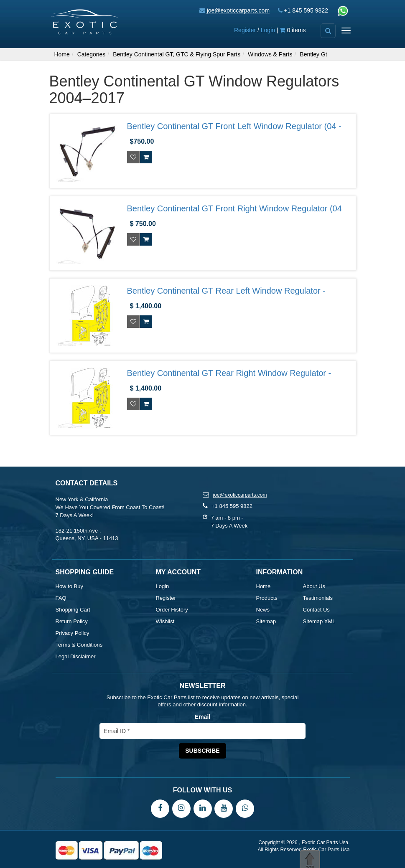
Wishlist (165, 621)
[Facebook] (160, 808)
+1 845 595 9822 (306, 10)
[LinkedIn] (203, 808)
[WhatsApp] (245, 808)
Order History (172, 610)
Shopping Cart (73, 610)
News (263, 610)
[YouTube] (224, 808)
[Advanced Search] (328, 31)
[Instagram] (181, 808)
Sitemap (266, 621)
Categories (92, 54)
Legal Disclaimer (76, 656)
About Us (314, 586)
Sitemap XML (319, 621)
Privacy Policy (73, 633)
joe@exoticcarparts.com (238, 10)
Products (267, 598)
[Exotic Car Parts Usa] (85, 21)
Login (268, 30)
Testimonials (318, 598)
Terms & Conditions (79, 645)
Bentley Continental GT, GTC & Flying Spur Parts (177, 54)
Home (62, 54)
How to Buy (69, 586)
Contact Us (316, 610)
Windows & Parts (270, 54)
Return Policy (72, 621)
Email (202, 717)
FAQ (61, 598)
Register (245, 30)
